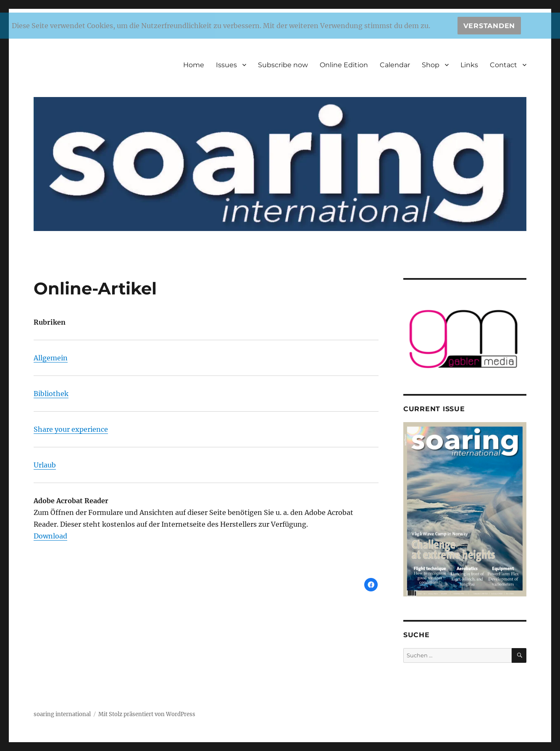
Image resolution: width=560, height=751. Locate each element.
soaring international (62, 714)
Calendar (395, 65)
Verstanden (489, 26)
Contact (503, 65)
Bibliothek (51, 394)
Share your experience (71, 429)
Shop (431, 65)
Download (50, 536)
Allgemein (51, 358)
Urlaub (45, 465)
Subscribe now (283, 65)
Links (469, 65)
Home (194, 65)
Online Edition (344, 65)
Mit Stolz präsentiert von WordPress (147, 714)
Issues (226, 65)
